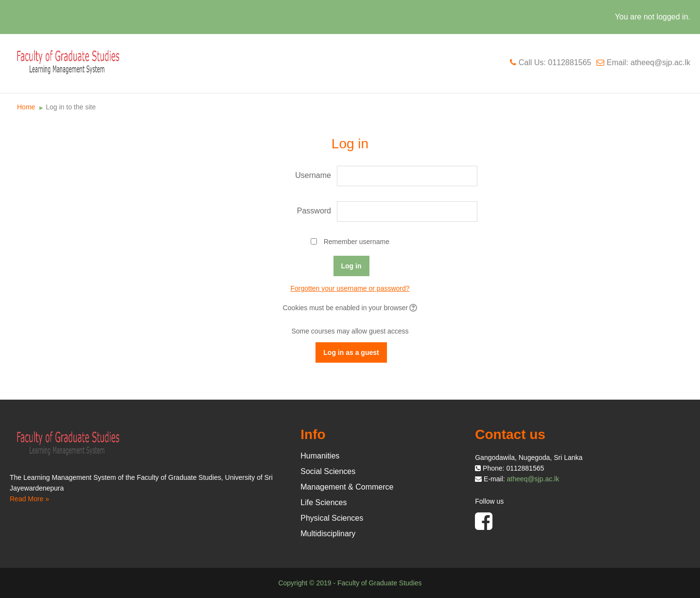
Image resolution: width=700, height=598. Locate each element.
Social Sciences (328, 471)
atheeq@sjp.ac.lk (533, 479)
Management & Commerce (347, 487)
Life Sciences (324, 502)
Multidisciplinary (328, 534)
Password (314, 211)
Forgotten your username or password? (350, 288)
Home (26, 107)
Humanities (320, 456)
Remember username (357, 242)
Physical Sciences (332, 518)
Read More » (29, 499)
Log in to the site (71, 107)
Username (313, 175)
